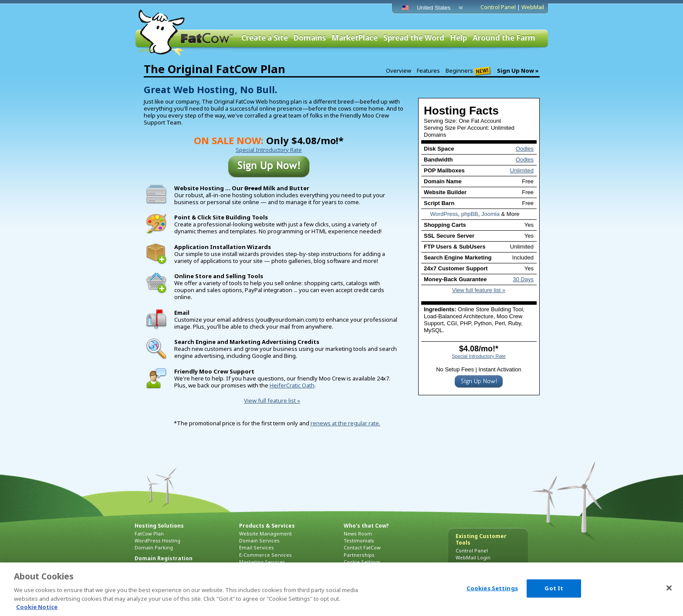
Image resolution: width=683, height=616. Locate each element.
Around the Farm (504, 38)
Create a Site (265, 38)
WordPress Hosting (157, 540)
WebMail (533, 7)
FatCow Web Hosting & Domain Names (185, 33)
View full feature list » (479, 290)
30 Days (523, 279)
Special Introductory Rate (479, 356)
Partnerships (359, 555)
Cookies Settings (492, 588)
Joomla (490, 214)
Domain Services (259, 540)
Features (428, 71)
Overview (399, 71)
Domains (310, 38)
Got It (554, 588)
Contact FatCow (362, 547)
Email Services (257, 547)
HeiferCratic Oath (292, 385)
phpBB (470, 214)
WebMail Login (473, 557)
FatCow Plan (149, 534)
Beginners (468, 71)
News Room (358, 534)
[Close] (669, 588)
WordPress (444, 214)
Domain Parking (154, 547)
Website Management (265, 534)
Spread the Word (414, 38)
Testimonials (359, 540)
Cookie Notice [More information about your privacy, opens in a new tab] (37, 607)
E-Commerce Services (265, 555)
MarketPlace (355, 38)
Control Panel (498, 7)
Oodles (525, 149)
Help (458, 38)
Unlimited (522, 170)
